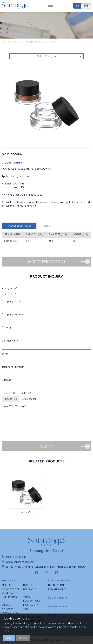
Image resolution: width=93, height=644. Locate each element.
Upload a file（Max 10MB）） (18, 393)
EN (77, 6)
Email (5, 354)
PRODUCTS (15, 42)
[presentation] (28, 432)
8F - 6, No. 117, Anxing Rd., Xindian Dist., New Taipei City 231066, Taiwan (46, 567)
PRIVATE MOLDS (57, 589)
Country (6, 327)
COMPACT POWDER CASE (10, 611)
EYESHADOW (33, 42)
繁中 (86, 6)
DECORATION (56, 585)
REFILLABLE (30, 589)
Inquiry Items (9, 288)
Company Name (11, 301)
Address (6, 380)
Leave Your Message (13, 406)
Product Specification (19, 226)
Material (46, 226)
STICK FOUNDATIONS (32, 599)
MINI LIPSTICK (9, 597)
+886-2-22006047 (16, 557)
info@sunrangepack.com (20, 562)
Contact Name (10, 341)
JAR (25, 609)
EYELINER (7, 605)
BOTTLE (28, 585)
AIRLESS (6, 585)
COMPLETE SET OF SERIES (11, 591)
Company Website (12, 314)
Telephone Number (12, 367)
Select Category (46, 56)
